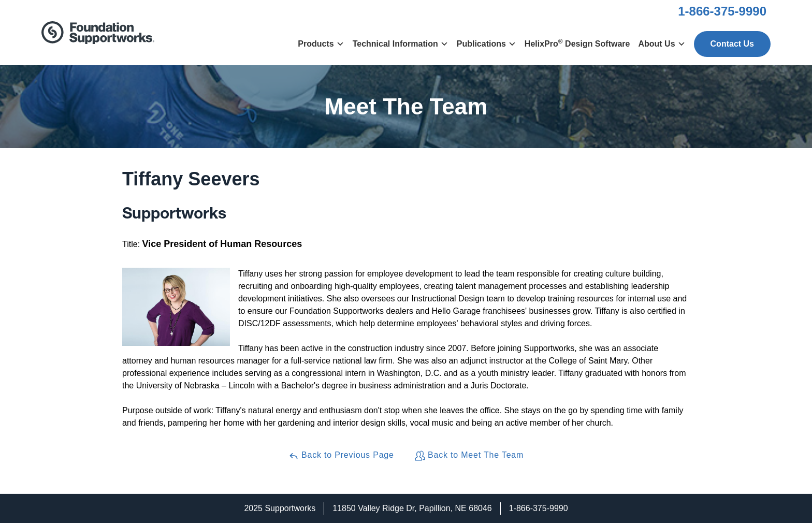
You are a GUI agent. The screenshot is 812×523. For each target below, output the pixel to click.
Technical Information (401, 44)
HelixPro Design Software (577, 43)
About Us (662, 44)
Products (321, 44)
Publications (487, 44)
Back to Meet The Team (469, 456)
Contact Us (732, 44)
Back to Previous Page (341, 456)
